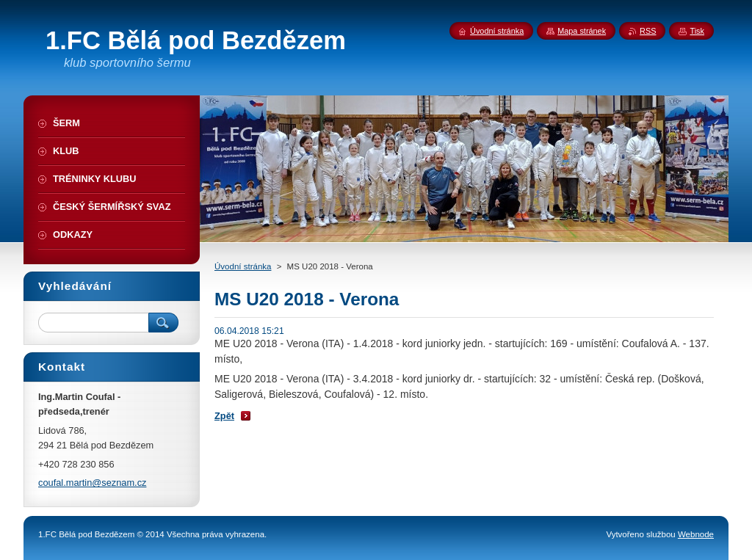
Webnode (696, 534)
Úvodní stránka (243, 266)
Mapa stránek (582, 31)
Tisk (697, 31)
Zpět (224, 416)
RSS (648, 31)
